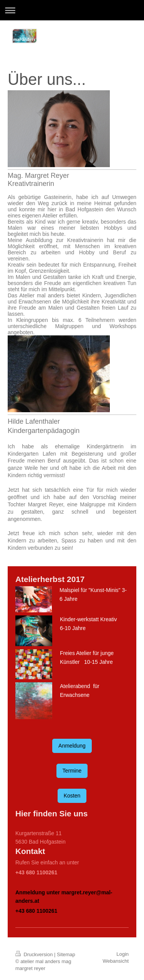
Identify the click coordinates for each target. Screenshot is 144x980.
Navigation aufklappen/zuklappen (72, 10)
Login (122, 954)
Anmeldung (72, 746)
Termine (72, 771)
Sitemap (66, 954)
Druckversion (35, 954)
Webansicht (116, 961)
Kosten (72, 796)
